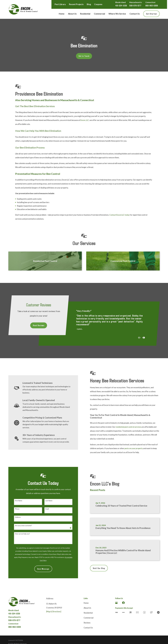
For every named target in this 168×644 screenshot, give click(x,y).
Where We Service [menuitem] (117, 14)
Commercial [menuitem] (99, 14)
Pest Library (60, 4)
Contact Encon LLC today (119, 215)
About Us (87, 608)
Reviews (87, 623)
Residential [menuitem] (85, 14)
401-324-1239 (121, 5)
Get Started (151, 14)
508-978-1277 (135, 5)
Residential (88, 613)
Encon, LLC (85, 120)
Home (86, 603)
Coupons (98, 4)
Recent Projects (76, 4)
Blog (89, 4)
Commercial (89, 618)
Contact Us (88, 628)
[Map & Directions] (54, 612)
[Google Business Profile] (116, 603)
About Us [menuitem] (72, 14)
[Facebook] (123, 603)
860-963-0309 (152, 5)
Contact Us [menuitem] (135, 14)
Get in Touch (84, 56)
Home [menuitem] (62, 14)
